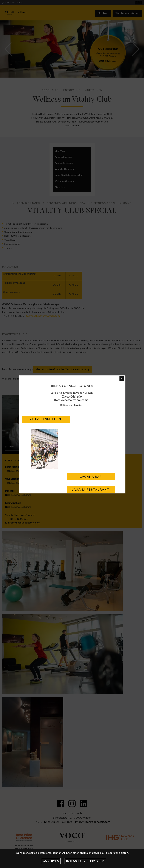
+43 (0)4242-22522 (46, 822)
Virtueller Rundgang (65, 169)
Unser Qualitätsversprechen (69, 175)
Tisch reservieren (127, 14)
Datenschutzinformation (85, 861)
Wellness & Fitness (64, 181)
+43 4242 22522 (12, 3)
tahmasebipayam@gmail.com (43, 316)
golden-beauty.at (39, 379)
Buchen (103, 14)
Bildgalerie (60, 188)
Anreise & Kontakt (64, 163)
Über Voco (60, 151)
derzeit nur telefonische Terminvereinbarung (63, 370)
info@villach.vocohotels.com (24, 523)
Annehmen (51, 861)
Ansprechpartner (63, 157)
